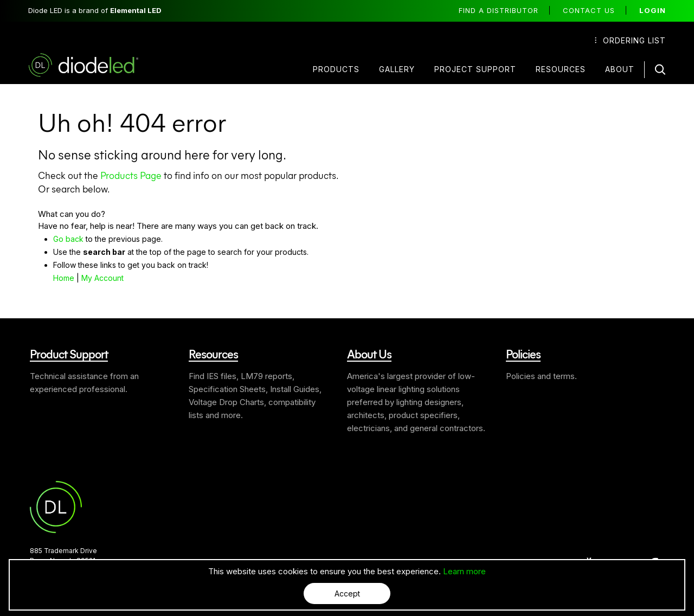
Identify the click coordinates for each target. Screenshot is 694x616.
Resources (561, 69)
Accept (347, 593)
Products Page (131, 175)
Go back (68, 239)
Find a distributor (499, 10)
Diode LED (93, 65)
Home (64, 278)
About (620, 69)
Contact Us (589, 10)
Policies (523, 354)
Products (336, 69)
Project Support (475, 69)
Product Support (69, 354)
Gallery (397, 69)
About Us (369, 354)
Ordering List (630, 40)
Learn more (464, 571)
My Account (102, 278)
